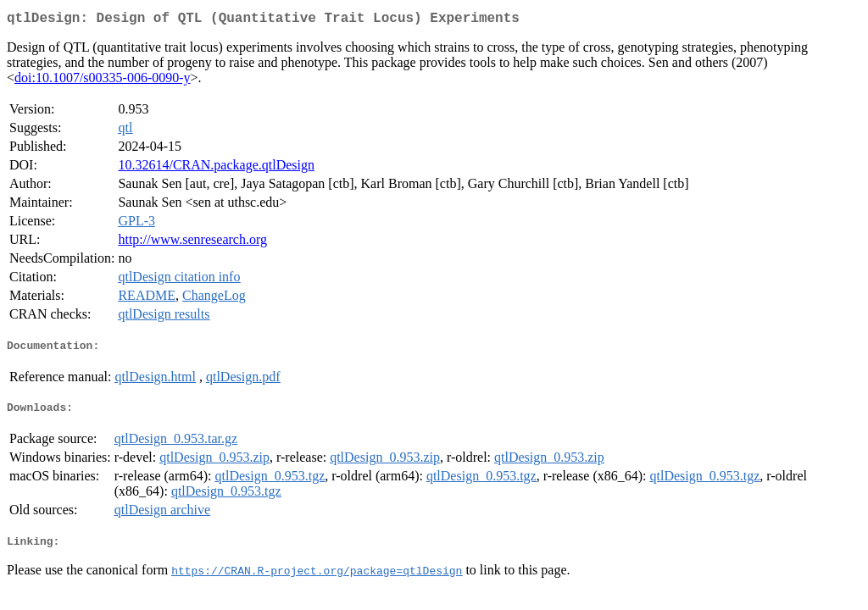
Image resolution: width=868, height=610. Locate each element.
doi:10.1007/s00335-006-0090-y (103, 81)
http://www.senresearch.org (192, 243)
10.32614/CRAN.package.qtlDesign (216, 168)
